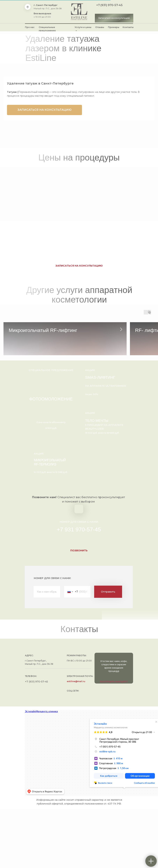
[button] (114, 18)
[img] (79, 12)
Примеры (114, 27)
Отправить (108, 651)
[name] (47, 651)
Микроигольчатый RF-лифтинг (43, 330)
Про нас (30, 27)
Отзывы (100, 27)
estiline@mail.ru (76, 740)
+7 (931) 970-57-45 (109, 5)
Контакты (128, 27)
